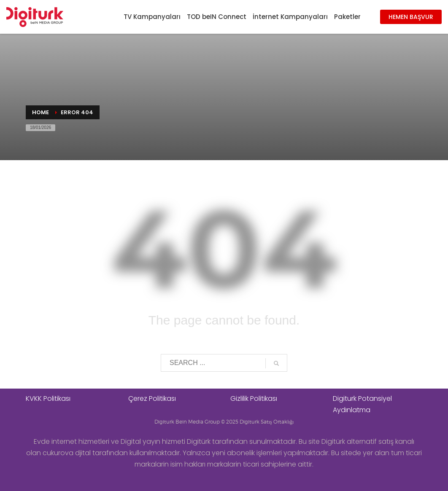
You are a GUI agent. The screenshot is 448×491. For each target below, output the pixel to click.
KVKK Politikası (48, 398)
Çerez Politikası (152, 398)
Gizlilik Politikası (254, 398)
